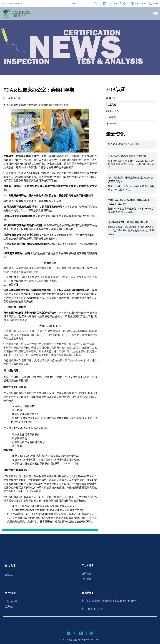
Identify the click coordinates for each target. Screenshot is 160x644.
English (136, 4)
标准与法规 (112, 111)
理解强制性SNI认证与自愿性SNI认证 (128, 222)
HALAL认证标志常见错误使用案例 (127, 156)
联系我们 (154, 4)
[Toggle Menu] (155, 14)
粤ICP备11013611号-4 (89, 639)
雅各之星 (73, 639)
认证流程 (111, 105)
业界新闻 (111, 117)
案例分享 (111, 124)
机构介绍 (111, 98)
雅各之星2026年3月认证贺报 (124, 144)
